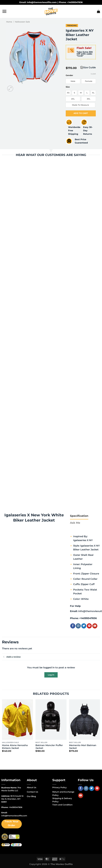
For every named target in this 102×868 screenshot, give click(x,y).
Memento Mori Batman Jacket (83, 747)
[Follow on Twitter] (84, 626)
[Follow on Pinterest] (89, 626)
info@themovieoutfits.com (14, 816)
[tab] (79, 516)
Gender (69, 75)
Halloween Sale (22, 22)
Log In (51, 675)
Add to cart (81, 113)
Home (9, 22)
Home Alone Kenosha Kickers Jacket (15, 747)
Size (68, 87)
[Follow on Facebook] (73, 626)
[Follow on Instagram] (78, 626)
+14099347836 (88, 618)
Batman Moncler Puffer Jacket (49, 747)
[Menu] (4, 11)
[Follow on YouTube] (95, 626)
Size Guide (89, 67)
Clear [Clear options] (93, 74)
